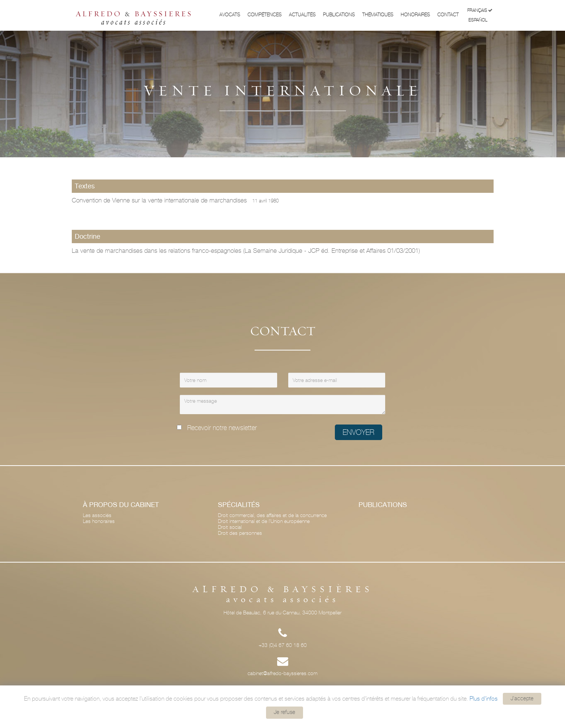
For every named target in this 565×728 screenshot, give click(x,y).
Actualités (302, 15)
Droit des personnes (240, 533)
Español (480, 19)
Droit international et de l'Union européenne (264, 521)
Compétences (265, 15)
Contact (448, 15)
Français (480, 11)
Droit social (230, 527)
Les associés (97, 515)
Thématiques (378, 15)
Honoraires (415, 15)
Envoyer (359, 432)
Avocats (230, 15)
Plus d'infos (484, 698)
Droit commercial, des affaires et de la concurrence (272, 515)
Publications (339, 15)
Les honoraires (99, 521)
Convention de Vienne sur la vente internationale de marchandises (175, 200)
